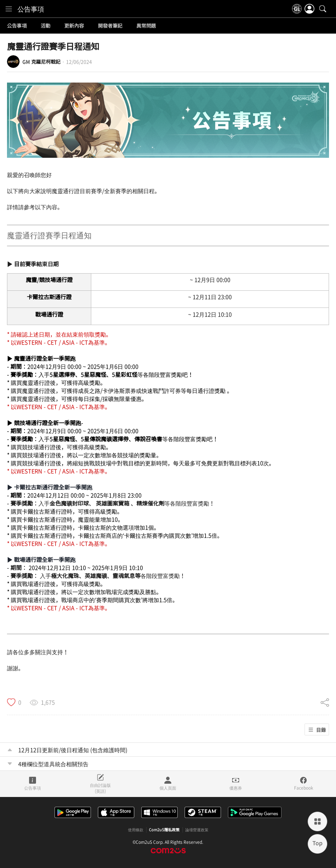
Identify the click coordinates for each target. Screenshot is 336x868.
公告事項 (31, 9)
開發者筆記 (110, 26)
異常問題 (146, 26)
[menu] (9, 9)
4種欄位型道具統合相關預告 (53, 764)
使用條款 (136, 830)
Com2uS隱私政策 (164, 830)
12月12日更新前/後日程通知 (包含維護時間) (73, 750)
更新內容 (74, 26)
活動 (45, 26)
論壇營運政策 (197, 830)
